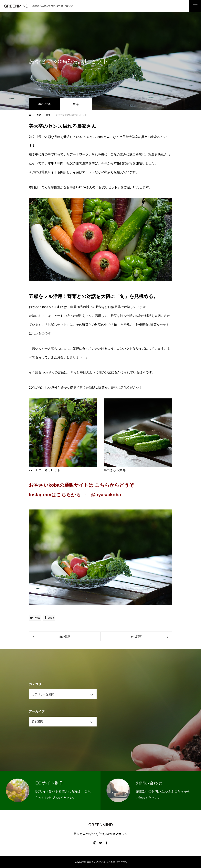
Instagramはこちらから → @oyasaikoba (76, 495)
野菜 (76, 104)
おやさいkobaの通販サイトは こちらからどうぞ (81, 485)
